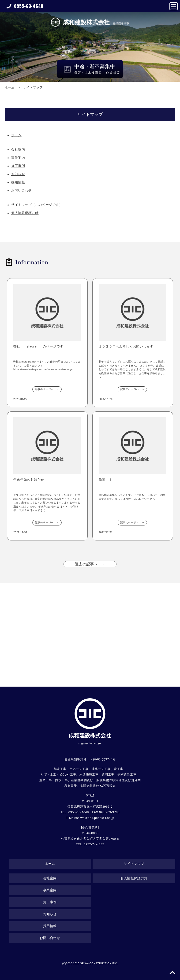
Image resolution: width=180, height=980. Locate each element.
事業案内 (18, 158)
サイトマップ (33, 87)
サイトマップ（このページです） (37, 205)
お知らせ (18, 174)
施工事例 (18, 166)
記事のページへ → (47, 389)
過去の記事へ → (90, 564)
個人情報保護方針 (25, 213)
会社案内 (18, 149)
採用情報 (18, 182)
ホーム (10, 87)
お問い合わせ (21, 190)
